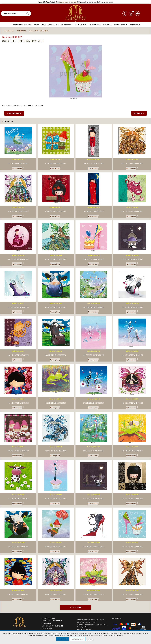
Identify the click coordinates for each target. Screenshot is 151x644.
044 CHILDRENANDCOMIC (18, 259)
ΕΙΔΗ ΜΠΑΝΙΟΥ (81, 25)
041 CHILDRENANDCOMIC (18, 403)
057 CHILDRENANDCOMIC (56, 259)
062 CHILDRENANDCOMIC (56, 451)
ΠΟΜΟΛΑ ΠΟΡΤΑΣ (121, 25)
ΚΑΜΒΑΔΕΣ (22, 31)
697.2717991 (73, 2)
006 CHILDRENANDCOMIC (18, 307)
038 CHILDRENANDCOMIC (56, 211)
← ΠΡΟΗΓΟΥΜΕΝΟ (14, 113)
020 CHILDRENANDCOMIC (132, 211)
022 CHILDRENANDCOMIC (18, 355)
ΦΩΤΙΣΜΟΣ (107, 25)
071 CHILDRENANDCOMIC (94, 307)
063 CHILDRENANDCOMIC (132, 163)
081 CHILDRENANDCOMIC (56, 355)
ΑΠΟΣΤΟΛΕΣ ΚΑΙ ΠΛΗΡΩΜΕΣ (53, 626)
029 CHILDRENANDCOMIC (94, 451)
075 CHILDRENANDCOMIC (56, 499)
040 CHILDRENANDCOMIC (18, 595)
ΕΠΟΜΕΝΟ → (139, 113)
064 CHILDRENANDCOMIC (56, 595)
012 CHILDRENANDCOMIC (56, 403)
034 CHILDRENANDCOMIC (56, 547)
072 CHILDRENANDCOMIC (18, 163)
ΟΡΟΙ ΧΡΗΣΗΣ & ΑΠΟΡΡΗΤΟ (52, 621)
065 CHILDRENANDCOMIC (132, 403)
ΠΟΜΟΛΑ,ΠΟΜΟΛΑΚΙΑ (50, 25)
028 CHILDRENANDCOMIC (94, 259)
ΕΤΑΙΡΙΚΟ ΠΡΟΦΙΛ (49, 618)
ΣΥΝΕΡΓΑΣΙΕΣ (47, 623)
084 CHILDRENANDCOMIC (56, 307)
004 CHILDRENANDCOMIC (132, 307)
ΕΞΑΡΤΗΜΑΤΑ (135, 25)
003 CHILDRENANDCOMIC (94, 547)
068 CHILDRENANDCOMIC (132, 355)
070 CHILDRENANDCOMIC (94, 403)
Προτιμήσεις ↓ (90, 640)
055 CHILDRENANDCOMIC (132, 259)
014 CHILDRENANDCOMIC (18, 499)
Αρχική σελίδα (9, 31)
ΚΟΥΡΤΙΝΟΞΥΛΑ (67, 25)
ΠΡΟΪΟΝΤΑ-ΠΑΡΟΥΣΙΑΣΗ (22, 25)
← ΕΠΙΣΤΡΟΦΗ (76, 607)
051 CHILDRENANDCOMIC (94, 499)
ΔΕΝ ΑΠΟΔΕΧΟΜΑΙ (78, 639)
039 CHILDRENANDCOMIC (132, 499)
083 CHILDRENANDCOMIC (18, 547)
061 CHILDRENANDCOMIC (18, 211)
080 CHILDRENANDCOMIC (94, 211)
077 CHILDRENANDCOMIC (94, 355)
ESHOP (36, 25)
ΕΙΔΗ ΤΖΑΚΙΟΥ (95, 25)
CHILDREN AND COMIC (39, 31)
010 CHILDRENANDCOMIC (132, 451)
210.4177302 (64, 2)
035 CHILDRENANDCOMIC (18, 451)
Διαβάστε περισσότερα (116, 635)
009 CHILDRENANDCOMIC (94, 595)
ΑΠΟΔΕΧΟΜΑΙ (62, 639)
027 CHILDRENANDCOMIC (132, 547)
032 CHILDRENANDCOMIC (56, 163)
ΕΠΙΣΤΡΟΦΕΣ (47, 628)
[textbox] (16, 14)
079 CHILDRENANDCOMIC (94, 163)
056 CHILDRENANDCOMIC (132, 595)
